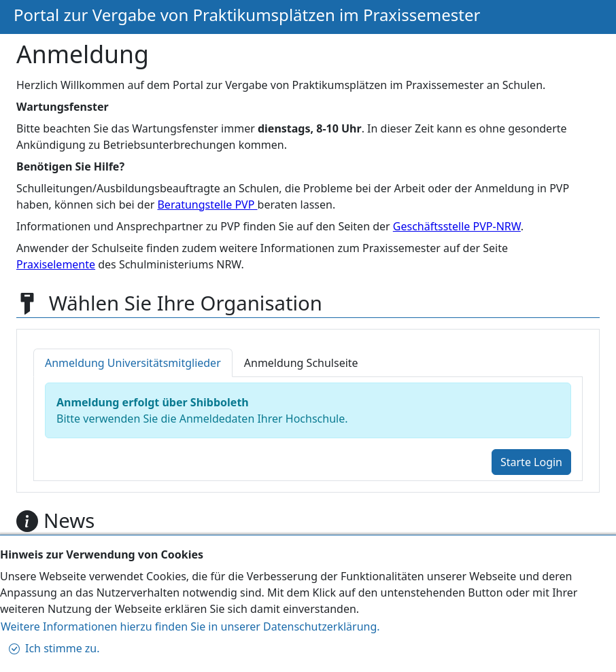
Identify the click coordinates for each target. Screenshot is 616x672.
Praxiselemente (56, 264)
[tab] (133, 363)
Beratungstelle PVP (207, 205)
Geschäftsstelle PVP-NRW (457, 226)
